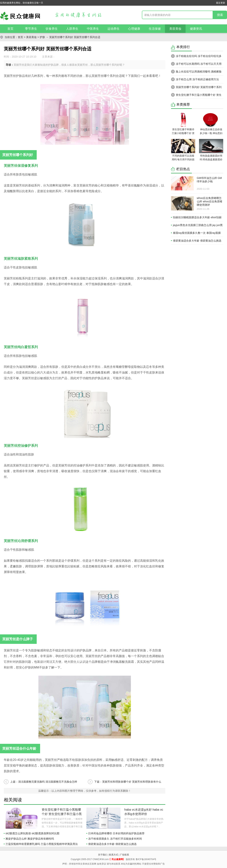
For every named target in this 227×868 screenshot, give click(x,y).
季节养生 (31, 29)
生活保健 (155, 29)
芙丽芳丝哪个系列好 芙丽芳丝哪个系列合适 (196, 88)
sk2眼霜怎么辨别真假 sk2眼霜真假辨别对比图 (32, 833)
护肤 (42, 37)
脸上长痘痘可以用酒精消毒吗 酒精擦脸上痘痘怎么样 (196, 73)
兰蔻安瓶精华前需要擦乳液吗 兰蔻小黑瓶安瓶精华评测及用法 (42, 844)
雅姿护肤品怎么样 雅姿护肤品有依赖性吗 (30, 839)
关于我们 (103, 855)
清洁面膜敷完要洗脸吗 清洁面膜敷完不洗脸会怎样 (48, 782)
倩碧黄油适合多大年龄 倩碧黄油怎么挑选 (112, 844)
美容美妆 (175, 29)
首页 (10, 29)
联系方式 (113, 855)
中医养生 (93, 29)
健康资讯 (196, 29)
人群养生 (72, 29)
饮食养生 (52, 29)
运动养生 (113, 29)
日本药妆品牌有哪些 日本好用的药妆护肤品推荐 (116, 833)
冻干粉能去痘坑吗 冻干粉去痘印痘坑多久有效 (196, 57)
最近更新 (221, 3)
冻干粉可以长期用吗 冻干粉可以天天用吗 (196, 65)
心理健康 (134, 29)
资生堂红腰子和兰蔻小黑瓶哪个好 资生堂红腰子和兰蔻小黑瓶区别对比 (62, 814)
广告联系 (124, 855)
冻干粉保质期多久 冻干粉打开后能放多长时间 (115, 839)
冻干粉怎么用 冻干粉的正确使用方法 (195, 79)
